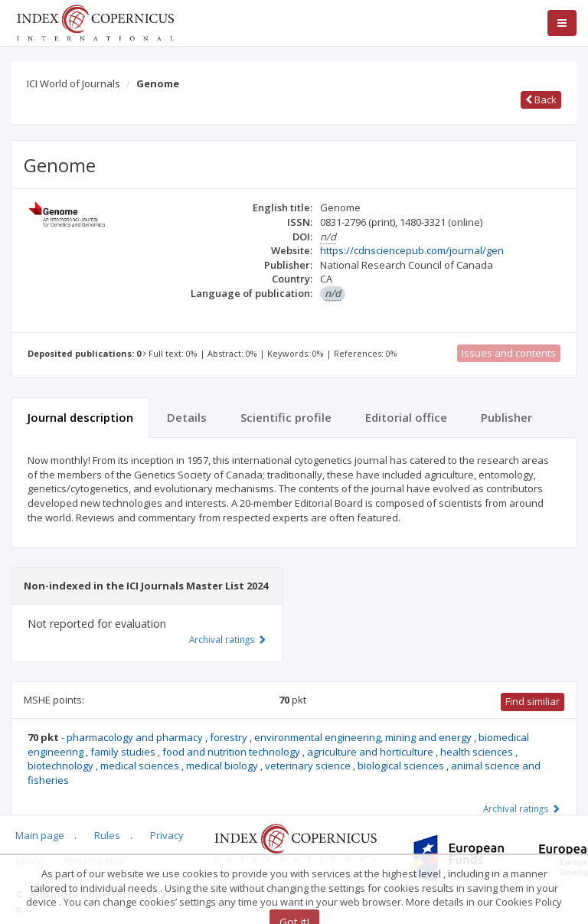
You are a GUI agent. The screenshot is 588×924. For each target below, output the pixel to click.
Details (187, 417)
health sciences (478, 752)
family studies (124, 752)
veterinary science (309, 766)
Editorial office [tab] (406, 417)
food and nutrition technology (232, 752)
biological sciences (402, 766)
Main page (40, 835)
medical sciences (141, 766)
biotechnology (62, 766)
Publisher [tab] (506, 417)
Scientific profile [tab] (286, 417)
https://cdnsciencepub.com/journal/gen (412, 250)
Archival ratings (522, 808)
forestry (230, 737)
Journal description (80, 417)
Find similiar (532, 701)
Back (541, 100)
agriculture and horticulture (371, 752)
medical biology (223, 766)
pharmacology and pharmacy (136, 737)
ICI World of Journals (73, 83)
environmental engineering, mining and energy (364, 737)
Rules (107, 835)
